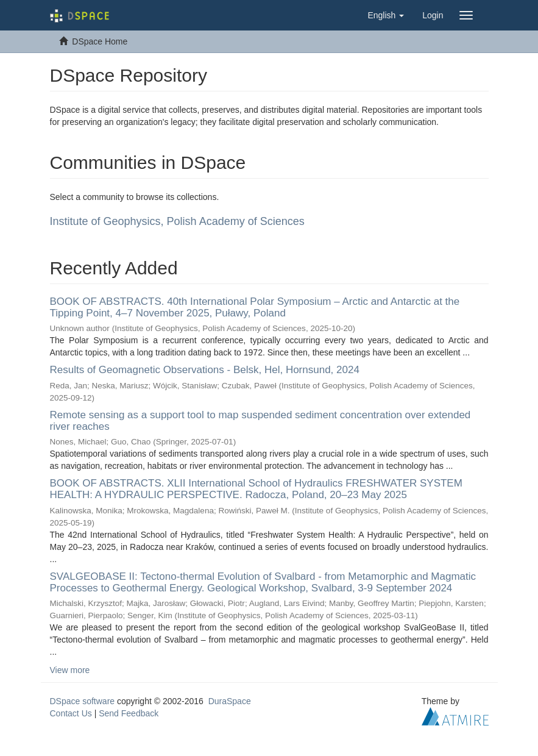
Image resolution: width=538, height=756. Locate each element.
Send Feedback (129, 713)
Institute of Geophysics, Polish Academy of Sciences (177, 221)
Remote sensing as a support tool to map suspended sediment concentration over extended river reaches (260, 421)
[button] (386, 15)
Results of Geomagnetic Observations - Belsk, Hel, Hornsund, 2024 (205, 370)
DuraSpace (230, 701)
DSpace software (83, 701)
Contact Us (71, 713)
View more (70, 670)
